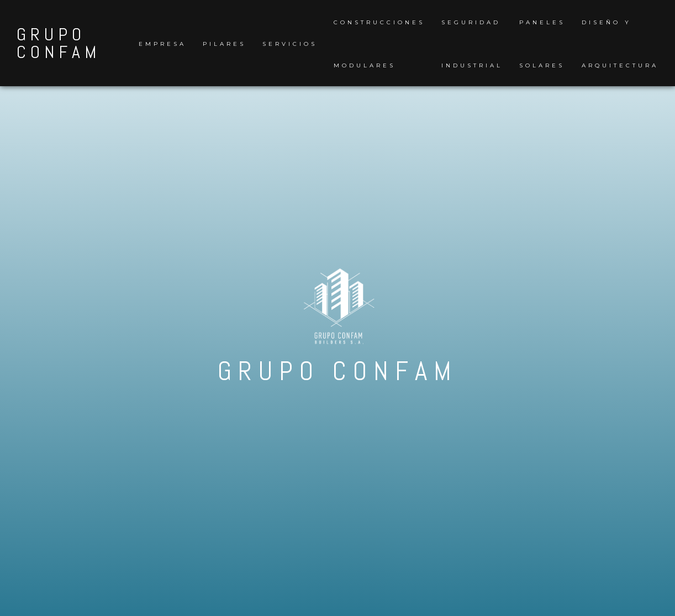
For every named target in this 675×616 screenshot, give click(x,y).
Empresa (162, 44)
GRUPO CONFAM (59, 43)
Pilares (224, 44)
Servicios (290, 44)
